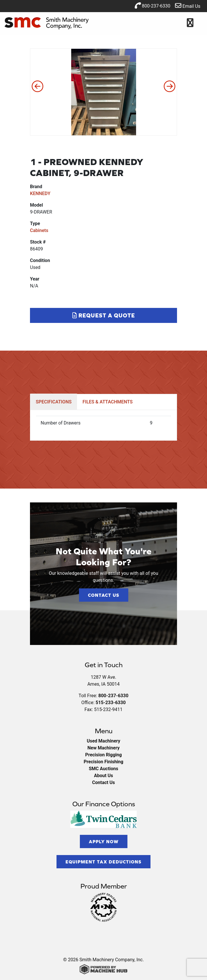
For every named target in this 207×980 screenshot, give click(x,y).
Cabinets (39, 230)
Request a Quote (104, 315)
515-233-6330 (110, 703)
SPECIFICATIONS (54, 402)
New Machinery (103, 748)
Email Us (188, 6)
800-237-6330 (152, 5)
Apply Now (104, 841)
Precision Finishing (103, 762)
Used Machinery (103, 741)
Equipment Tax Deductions (103, 862)
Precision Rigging (104, 755)
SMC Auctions (103, 769)
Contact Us (104, 595)
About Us (103, 776)
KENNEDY (40, 193)
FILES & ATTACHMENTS (108, 402)
